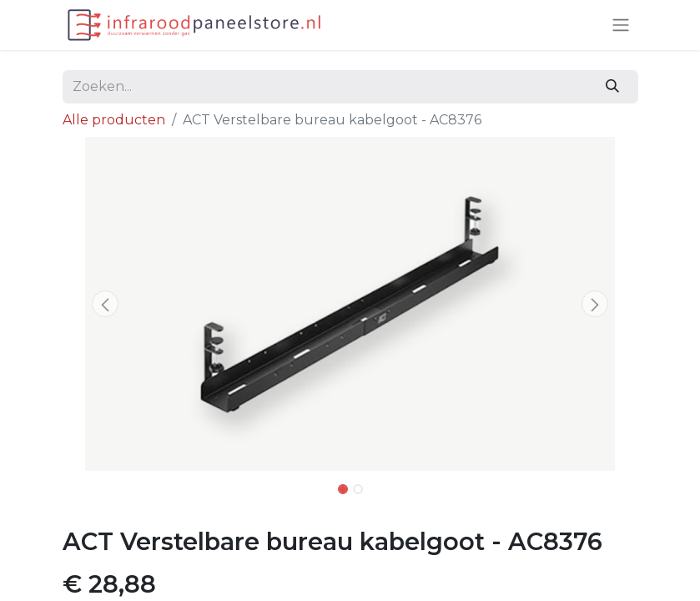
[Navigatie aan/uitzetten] (621, 25)
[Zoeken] (612, 87)
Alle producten (114, 120)
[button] (106, 304)
